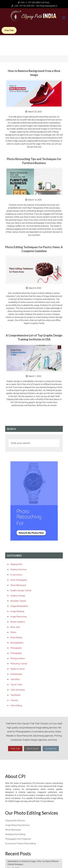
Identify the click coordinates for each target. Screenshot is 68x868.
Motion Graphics (18, 622)
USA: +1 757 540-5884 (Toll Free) (35, 2)
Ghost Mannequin (18, 585)
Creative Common (18, 570)
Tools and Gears (18, 690)
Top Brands (15, 695)
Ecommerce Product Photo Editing (21, 844)
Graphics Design (18, 596)
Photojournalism (18, 658)
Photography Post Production (18, 839)
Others (13, 632)
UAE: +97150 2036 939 (24, 6)
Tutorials (14, 700)
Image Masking (17, 611)
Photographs (16, 648)
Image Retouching (19, 617)
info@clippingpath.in (48, 6)
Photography (16, 653)
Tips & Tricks (16, 685)
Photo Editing (16, 637)
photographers (17, 643)
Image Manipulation (19, 606)
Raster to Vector (18, 669)
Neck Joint (15, 627)
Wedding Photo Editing (15, 834)
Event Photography (19, 580)
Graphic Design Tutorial (21, 590)
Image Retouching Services (17, 825)
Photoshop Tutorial (19, 664)
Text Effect (15, 679)
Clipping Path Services (15, 821)
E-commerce (16, 575)
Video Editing (16, 705)
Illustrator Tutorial (18, 601)
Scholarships (16, 674)
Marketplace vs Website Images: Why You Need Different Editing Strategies (33, 863)
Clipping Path (16, 564)
